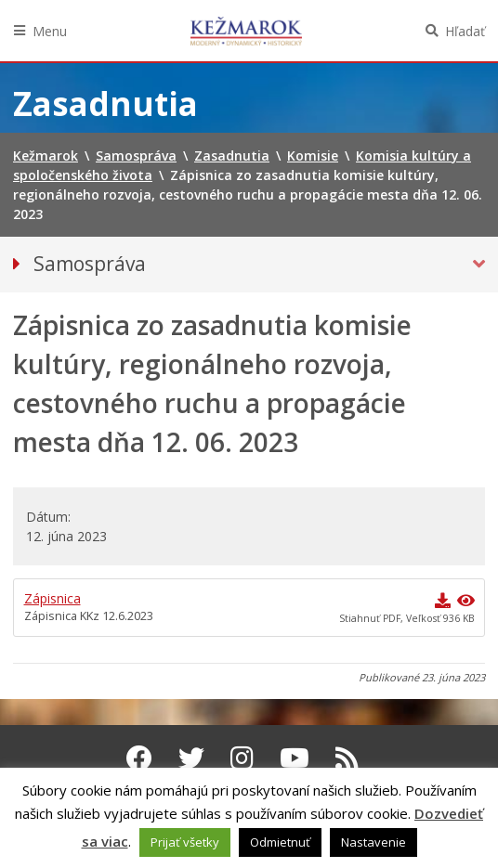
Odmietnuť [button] (280, 842)
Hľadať (465, 31)
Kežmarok (246, 31)
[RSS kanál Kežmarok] (347, 758)
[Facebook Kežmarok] (139, 758)
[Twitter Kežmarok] (191, 758)
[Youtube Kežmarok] (295, 758)
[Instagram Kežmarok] (242, 758)
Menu (50, 31)
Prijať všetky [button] (185, 842)
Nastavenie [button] (373, 842)
